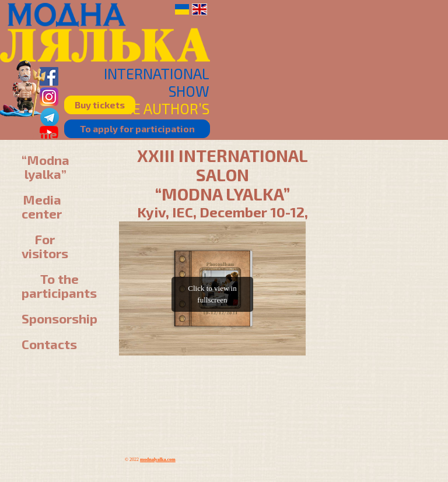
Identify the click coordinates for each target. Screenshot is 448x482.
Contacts (49, 344)
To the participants (59, 286)
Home (39, 134)
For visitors (45, 246)
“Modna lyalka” (45, 167)
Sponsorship (60, 318)
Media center (42, 206)
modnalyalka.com (158, 460)
